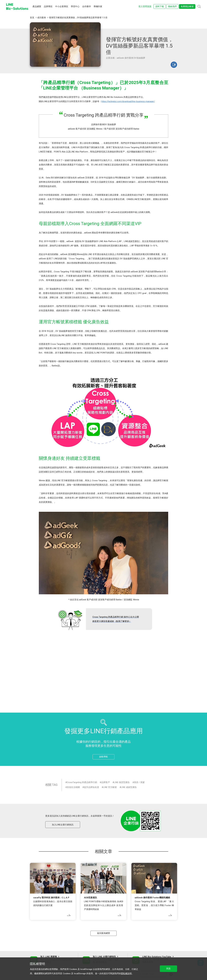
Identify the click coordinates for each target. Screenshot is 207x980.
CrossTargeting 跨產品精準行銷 (82, 782)
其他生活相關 (73, 787)
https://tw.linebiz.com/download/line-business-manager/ (128, 101)
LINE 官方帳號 (110, 787)
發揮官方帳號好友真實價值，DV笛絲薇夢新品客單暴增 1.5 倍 (78, 18)
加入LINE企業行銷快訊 (63, 825)
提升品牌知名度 (91, 787)
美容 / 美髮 (139, 782)
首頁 (32, 18)
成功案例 (42, 18)
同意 (168, 969)
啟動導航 (103, 757)
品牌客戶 (106, 782)
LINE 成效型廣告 (129, 787)
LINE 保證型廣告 (122, 782)
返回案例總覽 (103, 933)
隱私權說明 (126, 974)
